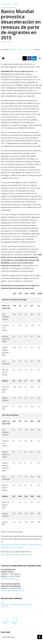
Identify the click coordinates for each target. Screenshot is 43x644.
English (13, 49)
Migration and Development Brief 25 (17, 604)
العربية (26, 49)
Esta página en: (6, 49)
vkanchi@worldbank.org (10, 579)
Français (20, 49)
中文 (31, 49)
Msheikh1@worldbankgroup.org (13, 591)
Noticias (16, 4)
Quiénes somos (6, 4)
